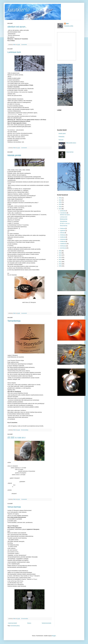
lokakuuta (63, 228)
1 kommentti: (24, 45)
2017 (60, 209)
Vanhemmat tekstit (46, 623)
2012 (60, 259)
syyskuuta (63, 231)
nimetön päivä (62, 134)
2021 (60, 200)
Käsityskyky (61, 137)
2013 (60, 257)
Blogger (54, 636)
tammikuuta (63, 248)
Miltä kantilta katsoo (71, 143)
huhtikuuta (63, 241)
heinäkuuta (63, 235)
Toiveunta (61, 140)
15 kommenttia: (25, 619)
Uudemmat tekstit (12, 623)
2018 (60, 207)
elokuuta (62, 233)
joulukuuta (63, 211)
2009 (60, 266)
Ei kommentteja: (25, 430)
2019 (60, 204)
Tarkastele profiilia (69, 26)
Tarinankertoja (14, 321)
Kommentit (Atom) (15, 626)
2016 (60, 251)
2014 (60, 255)
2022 (60, 198)
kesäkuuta (63, 237)
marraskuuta (63, 213)
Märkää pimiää (14, 155)
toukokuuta (63, 239)
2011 (60, 262)
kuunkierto (18, 10)
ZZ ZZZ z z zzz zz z (16, 438)
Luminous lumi (14, 52)
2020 (60, 202)
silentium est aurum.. (17, 27)
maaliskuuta (63, 244)
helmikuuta (63, 246)
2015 (60, 253)
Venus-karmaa (14, 507)
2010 (60, 264)
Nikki (67, 24)
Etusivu (29, 623)
